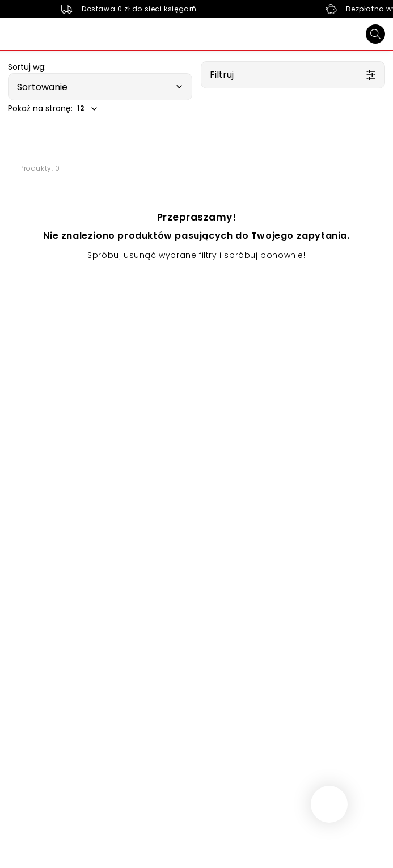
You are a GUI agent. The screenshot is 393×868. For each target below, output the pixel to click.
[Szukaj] (375, 34)
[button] (100, 87)
